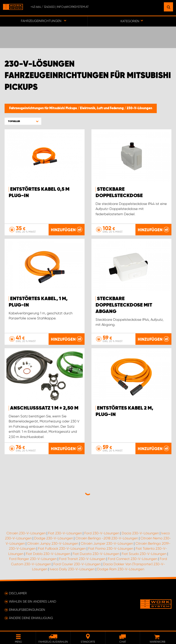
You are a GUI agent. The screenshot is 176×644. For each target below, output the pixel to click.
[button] (23, 121)
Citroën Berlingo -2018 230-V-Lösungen (107, 538)
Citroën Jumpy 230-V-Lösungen (53, 543)
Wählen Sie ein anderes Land (33, 601)
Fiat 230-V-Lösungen (65, 533)
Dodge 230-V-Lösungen (54, 538)
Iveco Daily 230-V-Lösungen (72, 569)
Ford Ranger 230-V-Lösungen (33, 559)
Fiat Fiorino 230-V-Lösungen (111, 549)
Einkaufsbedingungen (27, 610)
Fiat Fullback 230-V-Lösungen (62, 549)
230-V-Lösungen (139, 108)
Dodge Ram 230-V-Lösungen (121, 569)
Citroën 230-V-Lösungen (26, 533)
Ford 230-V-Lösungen (102, 533)
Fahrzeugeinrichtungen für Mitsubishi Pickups (43, 108)
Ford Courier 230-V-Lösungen (77, 564)
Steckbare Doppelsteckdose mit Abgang (124, 305)
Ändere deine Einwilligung (31, 618)
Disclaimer (18, 593)
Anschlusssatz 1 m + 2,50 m (44, 408)
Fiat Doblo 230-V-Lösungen (48, 554)
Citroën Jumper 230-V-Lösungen (107, 543)
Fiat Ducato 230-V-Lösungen (96, 554)
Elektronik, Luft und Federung (102, 108)
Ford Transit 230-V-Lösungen (82, 559)
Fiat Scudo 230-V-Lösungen (144, 554)
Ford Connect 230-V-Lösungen (133, 559)
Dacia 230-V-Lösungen (140, 533)
